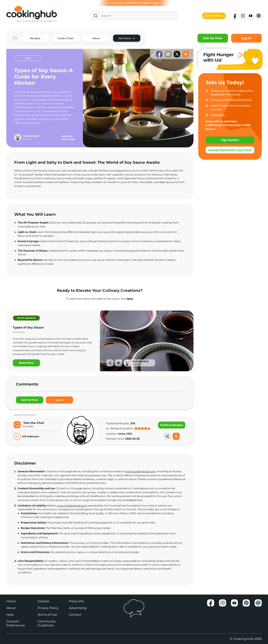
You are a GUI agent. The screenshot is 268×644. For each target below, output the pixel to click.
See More (125, 38)
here (130, 299)
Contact (75, 615)
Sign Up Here (230, 140)
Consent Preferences (15, 623)
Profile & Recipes (172, 425)
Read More (26, 363)
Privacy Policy (48, 608)
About (11, 608)
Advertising (78, 608)
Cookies (43, 601)
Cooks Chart (66, 38)
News (96, 38)
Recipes (35, 38)
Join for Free (213, 38)
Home (15, 38)
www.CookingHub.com (140, 471)
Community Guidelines (47, 623)
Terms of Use (47, 615)
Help (10, 615)
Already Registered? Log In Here (230, 150)
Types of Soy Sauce (28, 327)
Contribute (216, 16)
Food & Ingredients (26, 318)
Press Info (76, 601)
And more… (218, 115)
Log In (246, 38)
